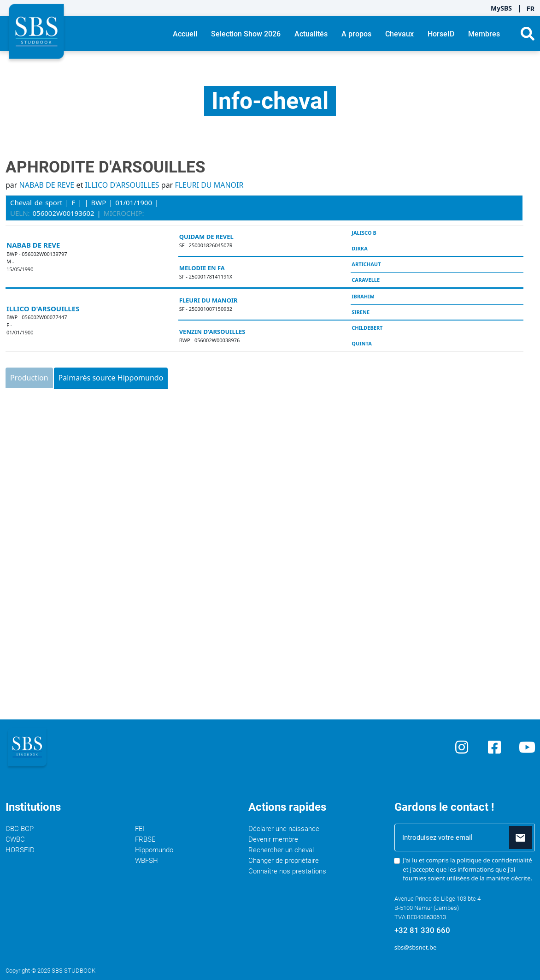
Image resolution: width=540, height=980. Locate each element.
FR (531, 9)
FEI (140, 829)
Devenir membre (273, 839)
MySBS (501, 8)
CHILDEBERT (367, 328)
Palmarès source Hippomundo (111, 378)
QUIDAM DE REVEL (206, 237)
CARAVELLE (366, 280)
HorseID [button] (441, 34)
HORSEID (20, 850)
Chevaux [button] (399, 34)
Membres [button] (484, 34)
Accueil (185, 34)
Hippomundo (154, 850)
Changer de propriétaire (284, 861)
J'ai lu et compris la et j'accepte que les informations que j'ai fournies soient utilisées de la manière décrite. (467, 869)
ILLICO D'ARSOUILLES (122, 185)
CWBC (15, 839)
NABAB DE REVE (47, 185)
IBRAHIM (363, 296)
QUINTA (361, 343)
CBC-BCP (20, 829)
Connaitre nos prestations (287, 871)
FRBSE (145, 839)
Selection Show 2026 (246, 34)
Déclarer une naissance (284, 829)
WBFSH (147, 861)
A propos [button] (356, 34)
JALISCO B (364, 233)
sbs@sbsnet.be (415, 947)
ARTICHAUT (366, 264)
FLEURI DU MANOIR (209, 185)
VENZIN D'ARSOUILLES (212, 332)
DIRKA (359, 248)
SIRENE (361, 312)
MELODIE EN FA (202, 268)
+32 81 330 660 (422, 930)
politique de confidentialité (494, 860)
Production (29, 378)
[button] (528, 34)
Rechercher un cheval (281, 850)
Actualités (311, 34)
